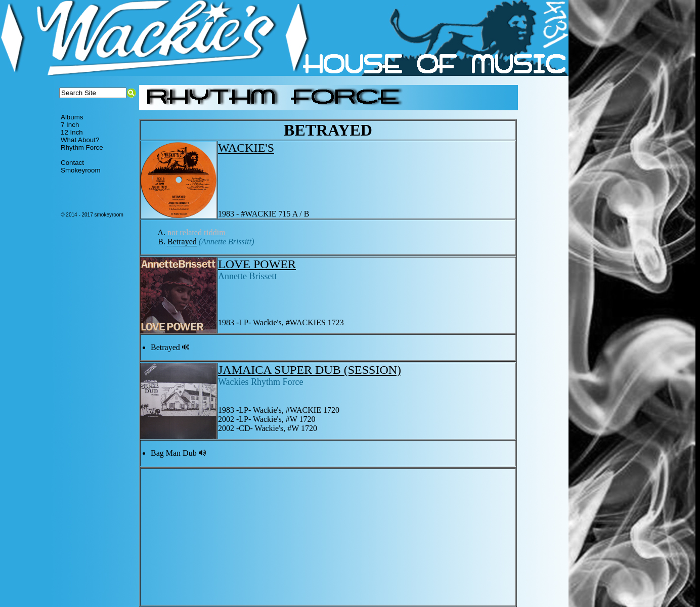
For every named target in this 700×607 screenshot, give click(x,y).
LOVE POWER (257, 264)
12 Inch (72, 132)
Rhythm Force (82, 147)
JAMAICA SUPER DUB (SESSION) (310, 370)
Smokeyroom (81, 170)
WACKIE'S (246, 148)
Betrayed (182, 242)
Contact (72, 163)
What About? (80, 140)
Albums (72, 117)
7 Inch (70, 125)
